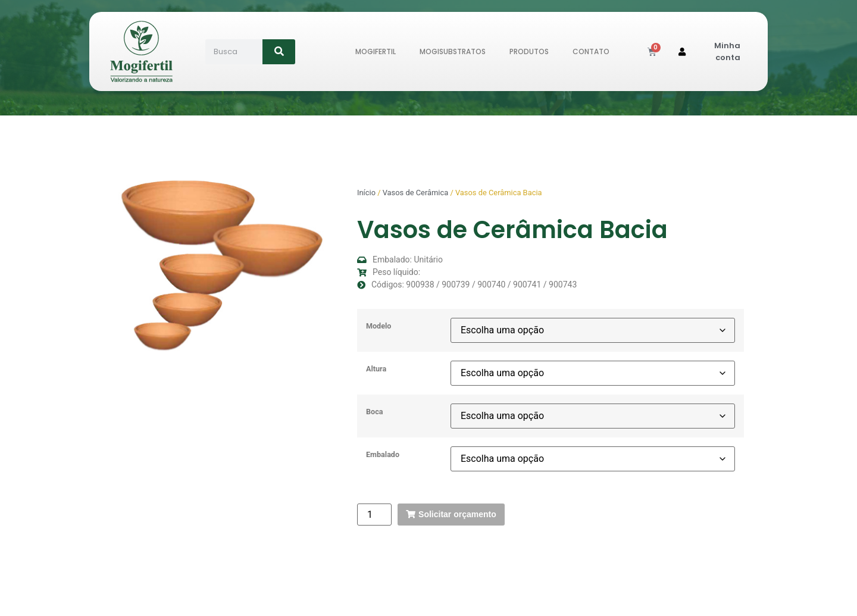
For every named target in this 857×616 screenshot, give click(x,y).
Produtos (529, 51)
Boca (374, 412)
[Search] (279, 52)
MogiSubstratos (453, 51)
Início (366, 193)
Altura (376, 369)
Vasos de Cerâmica (416, 193)
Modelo (379, 326)
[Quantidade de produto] (374, 515)
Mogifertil (376, 51)
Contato (591, 51)
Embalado (383, 455)
